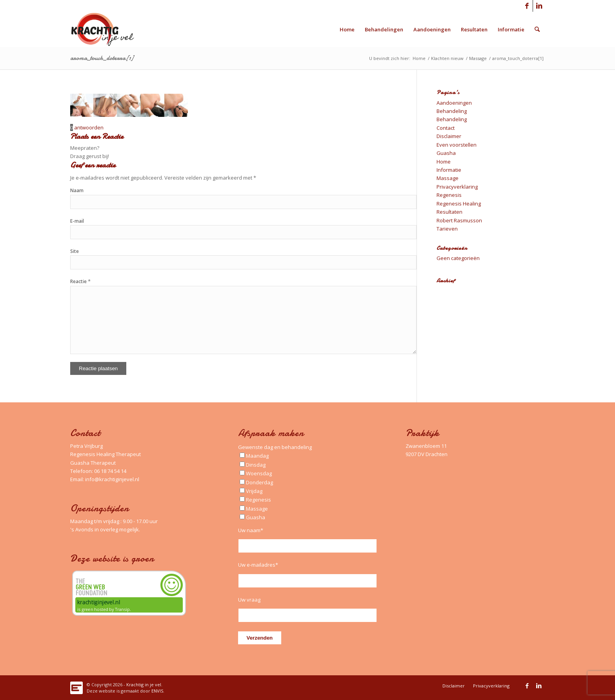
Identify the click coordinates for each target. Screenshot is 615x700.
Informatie (449, 170)
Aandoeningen (454, 103)
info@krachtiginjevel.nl (112, 479)
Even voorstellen (457, 145)
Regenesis (449, 195)
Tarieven (447, 229)
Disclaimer (449, 136)
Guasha (446, 153)
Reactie (80, 281)
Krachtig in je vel (144, 685)
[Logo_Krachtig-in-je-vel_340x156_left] (109, 29)
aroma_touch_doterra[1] (102, 58)
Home (444, 162)
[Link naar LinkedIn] (539, 6)
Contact (446, 128)
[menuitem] (347, 29)
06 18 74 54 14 (110, 471)
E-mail (77, 221)
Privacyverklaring (457, 187)
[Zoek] (537, 29)
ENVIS (157, 691)
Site (75, 251)
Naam (77, 190)
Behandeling (452, 111)
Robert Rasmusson (459, 220)
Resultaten (449, 212)
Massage (448, 178)
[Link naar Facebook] (527, 6)
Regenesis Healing (459, 204)
